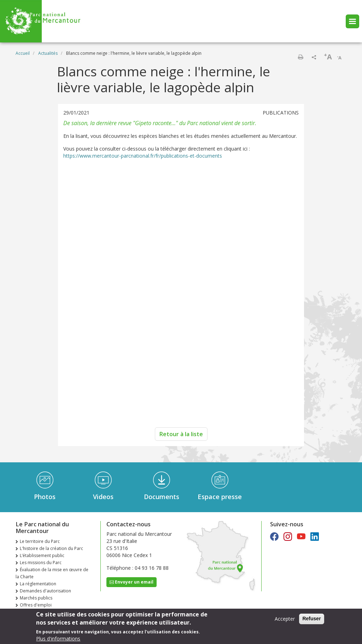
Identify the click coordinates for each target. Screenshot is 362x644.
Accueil (23, 53)
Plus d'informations (58, 639)
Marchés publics (36, 598)
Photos (45, 497)
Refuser (311, 619)
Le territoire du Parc (40, 541)
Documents (162, 497)
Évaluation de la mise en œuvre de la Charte (52, 573)
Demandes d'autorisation (45, 591)
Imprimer (300, 57)
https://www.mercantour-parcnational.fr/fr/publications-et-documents (143, 156)
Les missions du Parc (41, 563)
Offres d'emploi (36, 605)
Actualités (48, 53)
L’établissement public (42, 555)
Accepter (285, 619)
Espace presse (220, 497)
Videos (103, 497)
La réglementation (38, 584)
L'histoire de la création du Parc (51, 548)
